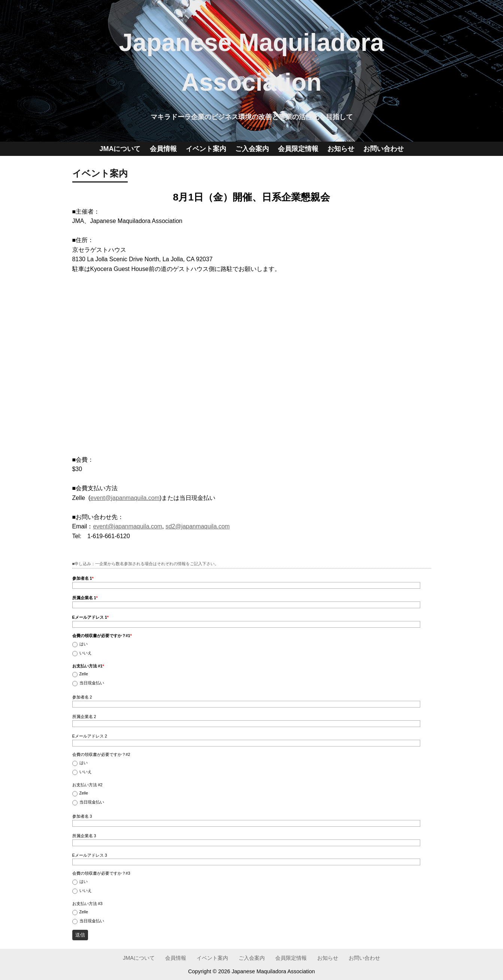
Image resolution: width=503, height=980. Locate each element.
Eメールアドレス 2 (90, 736)
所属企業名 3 (84, 836)
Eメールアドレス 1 (90, 617)
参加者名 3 (82, 816)
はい (84, 644)
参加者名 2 (82, 697)
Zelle (84, 674)
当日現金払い (92, 683)
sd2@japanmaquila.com (198, 526)
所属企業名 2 (84, 717)
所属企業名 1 (85, 598)
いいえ (86, 653)
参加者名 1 (83, 578)
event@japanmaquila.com (125, 498)
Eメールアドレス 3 (90, 855)
